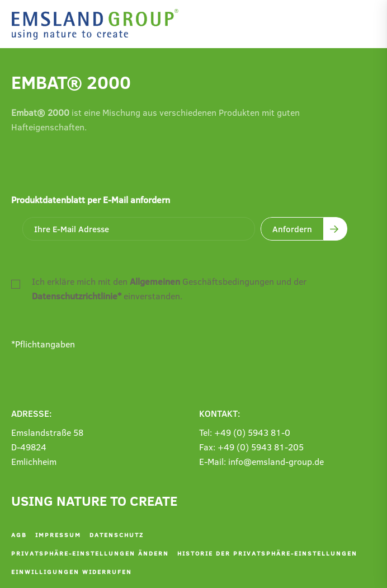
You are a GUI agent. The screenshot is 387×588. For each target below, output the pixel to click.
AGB (19, 535)
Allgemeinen (155, 281)
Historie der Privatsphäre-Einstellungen (267, 553)
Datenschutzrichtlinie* (77, 296)
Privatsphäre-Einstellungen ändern (90, 553)
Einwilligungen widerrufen (72, 571)
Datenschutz (117, 535)
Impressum (58, 535)
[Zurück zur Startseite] (98, 24)
